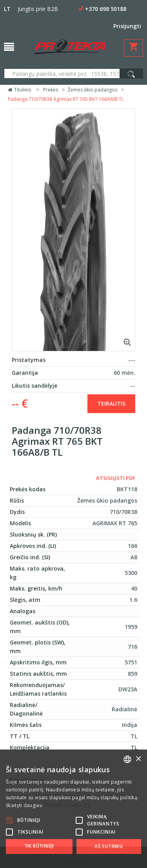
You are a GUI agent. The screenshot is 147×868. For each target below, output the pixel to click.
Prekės (51, 90)
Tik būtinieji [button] (39, 846)
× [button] (138, 759)
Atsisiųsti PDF (116, 478)
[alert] (73, 809)
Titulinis (19, 90)
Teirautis (111, 404)
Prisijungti (127, 26)
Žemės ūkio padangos (93, 90)
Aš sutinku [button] (109, 846)
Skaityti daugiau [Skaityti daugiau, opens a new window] (24, 805)
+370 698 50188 (106, 9)
